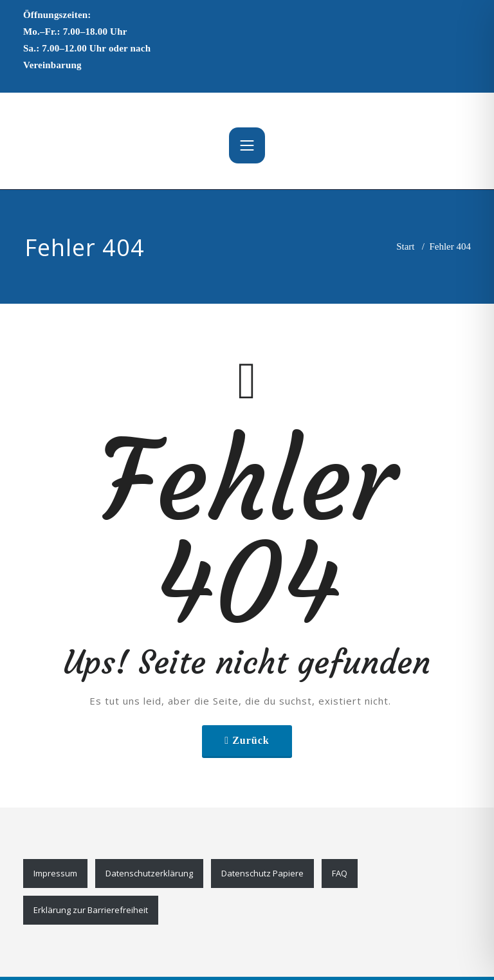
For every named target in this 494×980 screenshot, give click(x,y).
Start (405, 246)
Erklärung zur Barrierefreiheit (91, 910)
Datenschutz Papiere (262, 873)
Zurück (251, 740)
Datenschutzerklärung (149, 873)
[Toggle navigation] (247, 145)
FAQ (340, 873)
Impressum (55, 873)
